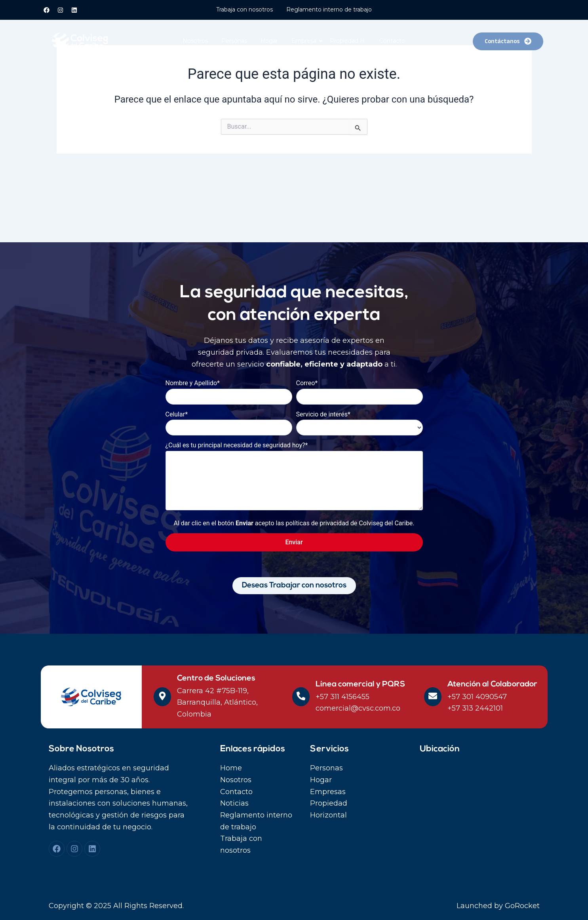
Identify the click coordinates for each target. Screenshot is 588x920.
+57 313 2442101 (475, 708)
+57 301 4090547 (477, 697)
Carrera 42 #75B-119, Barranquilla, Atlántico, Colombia (217, 702)
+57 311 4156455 (343, 697)
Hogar (269, 41)
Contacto (392, 41)
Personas (234, 41)
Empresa (305, 41)
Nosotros (195, 41)
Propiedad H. (348, 41)
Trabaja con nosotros (245, 10)
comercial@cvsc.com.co (358, 708)
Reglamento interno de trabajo (329, 10)
